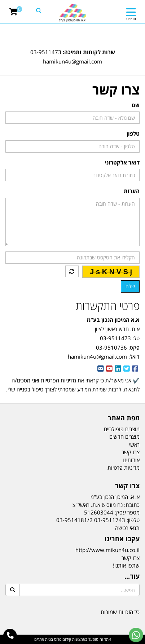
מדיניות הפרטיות (58, 380)
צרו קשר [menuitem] (131, 452)
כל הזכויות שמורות (120, 612)
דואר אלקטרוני (122, 162)
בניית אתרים (44, 639)
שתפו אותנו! (126, 565)
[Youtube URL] (109, 369)
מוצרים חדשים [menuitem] (124, 437)
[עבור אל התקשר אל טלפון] (10, 636)
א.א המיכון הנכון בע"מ (113, 320)
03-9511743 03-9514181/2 (91, 520)
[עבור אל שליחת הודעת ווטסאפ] (136, 635)
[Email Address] (101, 369)
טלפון (133, 133)
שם (136, 105)
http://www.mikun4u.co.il (107, 550)
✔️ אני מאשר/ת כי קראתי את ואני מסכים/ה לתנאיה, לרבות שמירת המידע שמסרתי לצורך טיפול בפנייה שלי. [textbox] (73, 389)
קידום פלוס (62, 639)
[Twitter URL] (127, 369)
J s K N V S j (111, 272)
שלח (130, 286)
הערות (132, 191)
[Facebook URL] (135, 369)
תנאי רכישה (127, 528)
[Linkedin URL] (118, 369)
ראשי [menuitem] (134, 444)
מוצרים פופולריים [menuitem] (122, 429)
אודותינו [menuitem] (131, 460)
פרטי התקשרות (108, 306)
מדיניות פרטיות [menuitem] (124, 468)
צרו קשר (131, 558)
